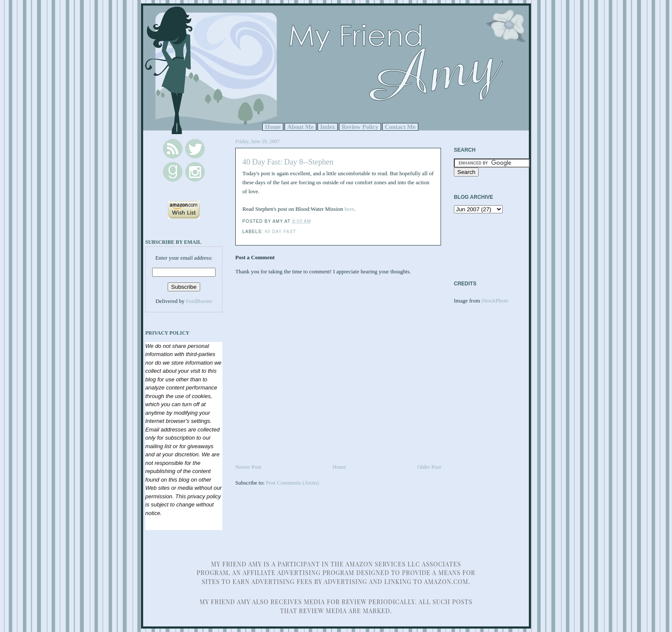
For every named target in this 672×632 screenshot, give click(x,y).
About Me (300, 127)
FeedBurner (199, 301)
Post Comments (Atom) (293, 483)
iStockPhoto (495, 301)
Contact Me (400, 127)
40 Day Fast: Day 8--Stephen (288, 162)
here (349, 209)
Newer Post (248, 467)
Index (328, 127)
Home (273, 127)
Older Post (429, 467)
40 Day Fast (280, 232)
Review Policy (360, 127)
